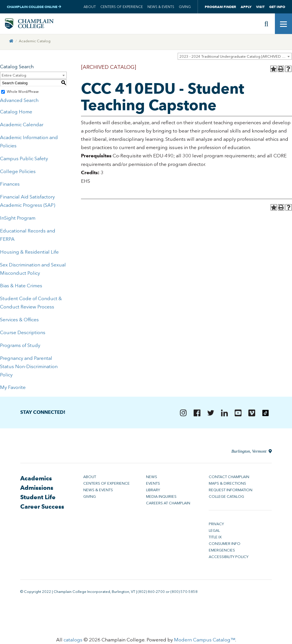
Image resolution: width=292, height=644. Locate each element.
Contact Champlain (229, 478)
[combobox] (235, 57)
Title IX (215, 538)
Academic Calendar (22, 126)
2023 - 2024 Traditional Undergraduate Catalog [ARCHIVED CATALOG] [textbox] (235, 58)
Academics (36, 479)
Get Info (277, 7)
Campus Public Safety (24, 160)
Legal (214, 532)
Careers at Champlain (168, 504)
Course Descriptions (23, 334)
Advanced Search (19, 102)
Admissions (37, 489)
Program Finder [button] (220, 7)
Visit (260, 7)
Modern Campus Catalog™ (205, 641)
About (90, 7)
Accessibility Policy (229, 558)
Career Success (42, 508)
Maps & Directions (227, 484)
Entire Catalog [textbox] (14, 77)
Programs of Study (20, 346)
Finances (10, 185)
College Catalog (226, 498)
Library (153, 491)
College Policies (18, 172)
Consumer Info (225, 545)
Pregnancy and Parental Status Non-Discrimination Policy (29, 368)
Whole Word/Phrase (23, 93)
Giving (185, 7)
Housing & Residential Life (29, 253)
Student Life (38, 498)
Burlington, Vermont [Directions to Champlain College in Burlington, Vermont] (252, 452)
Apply (246, 7)
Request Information (231, 491)
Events (153, 484)
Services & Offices (19, 321)
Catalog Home (16, 113)
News (152, 478)
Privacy (216, 525)
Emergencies (222, 551)
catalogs (73, 641)
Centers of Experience (122, 7)
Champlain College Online (34, 7)
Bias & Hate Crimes (21, 287)
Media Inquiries (161, 498)
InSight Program (18, 219)
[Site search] (266, 24)
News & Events (161, 7)
